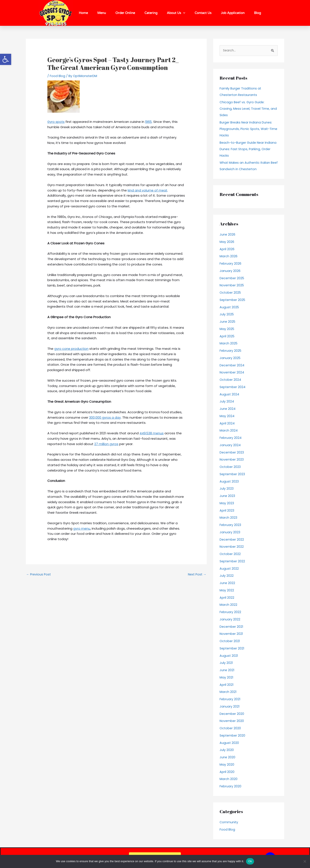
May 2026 (227, 242)
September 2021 (232, 648)
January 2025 (230, 358)
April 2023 (227, 511)
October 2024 (231, 380)
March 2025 (229, 344)
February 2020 (231, 786)
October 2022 (230, 554)
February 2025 (231, 351)
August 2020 (229, 743)
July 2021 (226, 663)
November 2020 (232, 721)
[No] (305, 861)
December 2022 (232, 540)
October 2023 (230, 467)
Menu (102, 13)
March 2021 (228, 692)
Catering (151, 13)
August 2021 (229, 656)
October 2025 (231, 293)
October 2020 (230, 728)
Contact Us (203, 13)
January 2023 (230, 532)
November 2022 (232, 547)
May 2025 (227, 329)
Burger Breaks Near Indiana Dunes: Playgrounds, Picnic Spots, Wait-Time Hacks (247, 129)
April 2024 (227, 423)
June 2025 (228, 322)
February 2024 (231, 438)
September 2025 (233, 300)
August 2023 (229, 482)
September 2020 (233, 736)
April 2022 (227, 598)
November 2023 (232, 460)
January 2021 (230, 707)
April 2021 (227, 685)
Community (229, 822)
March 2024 (229, 431)
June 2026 (228, 235)
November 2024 (232, 373)
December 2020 (232, 714)
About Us (176, 13)
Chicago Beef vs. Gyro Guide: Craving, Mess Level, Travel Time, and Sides (245, 109)
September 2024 (233, 387)
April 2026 (227, 249)
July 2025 (227, 315)
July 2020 (227, 750)
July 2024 (227, 402)
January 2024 (230, 445)
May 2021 (226, 678)
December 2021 (232, 627)
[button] (6, 59)
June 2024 (228, 409)
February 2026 (231, 264)
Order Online (125, 13)
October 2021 (230, 641)
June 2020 (228, 757)
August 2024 (229, 394)
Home (83, 13)
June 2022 (227, 583)
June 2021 (227, 670)
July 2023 (227, 489)
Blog (257, 13)
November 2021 (232, 634)
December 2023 (232, 453)
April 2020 (227, 772)
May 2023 (227, 503)
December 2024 (232, 365)
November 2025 (232, 286)
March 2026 (229, 257)
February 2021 (230, 699)
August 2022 (229, 569)
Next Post (196, 574)
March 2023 (229, 518)
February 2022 (230, 612)
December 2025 (232, 278)
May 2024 (227, 416)
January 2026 (230, 271)
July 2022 (227, 576)
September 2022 (233, 561)
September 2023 (233, 474)
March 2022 (228, 605)
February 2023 (231, 525)
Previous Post (39, 574)
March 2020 (229, 779)
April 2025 (227, 336)
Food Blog (58, 76)
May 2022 (227, 590)
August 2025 (229, 307)
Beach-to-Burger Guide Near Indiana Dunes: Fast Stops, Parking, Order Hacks (247, 149)
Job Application (233, 13)
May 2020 (227, 765)
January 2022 (230, 619)
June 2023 (228, 496)
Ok (250, 861)
